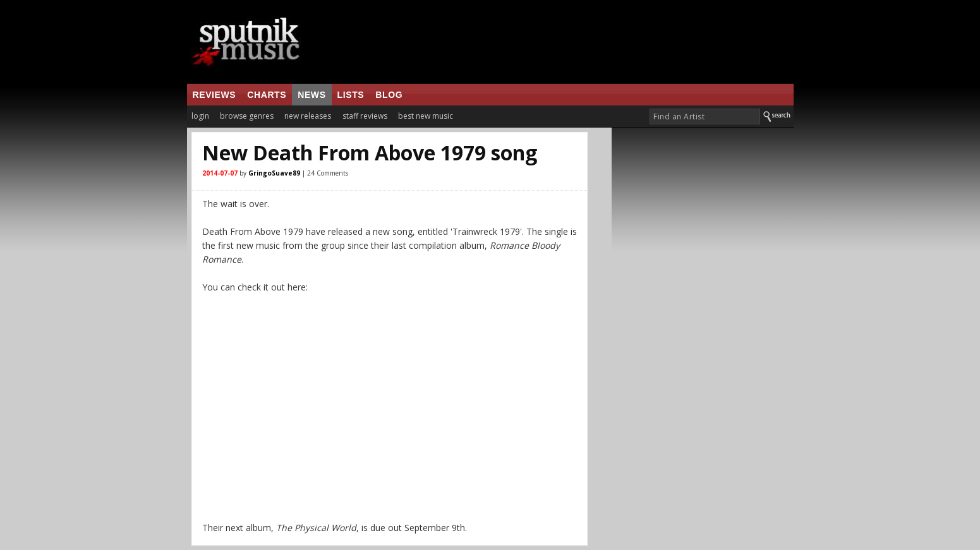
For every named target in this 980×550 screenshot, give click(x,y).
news (312, 95)
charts (267, 95)
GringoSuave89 (274, 173)
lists (351, 95)
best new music (426, 116)
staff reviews (365, 116)
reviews (215, 95)
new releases (308, 116)
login (200, 116)
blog (389, 95)
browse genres (247, 116)
